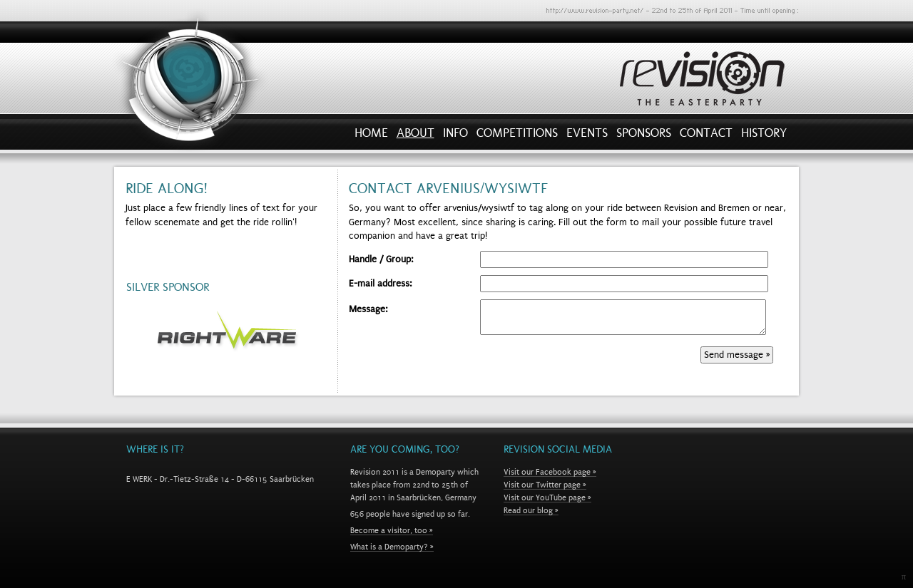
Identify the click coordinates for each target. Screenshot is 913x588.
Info (455, 136)
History (764, 136)
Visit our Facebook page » (550, 472)
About (415, 136)
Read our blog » (531, 510)
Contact (706, 136)
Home (371, 136)
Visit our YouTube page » (547, 497)
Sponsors (644, 136)
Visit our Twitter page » (545, 485)
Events (587, 136)
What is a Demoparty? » (392, 547)
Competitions (517, 136)
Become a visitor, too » (392, 530)
